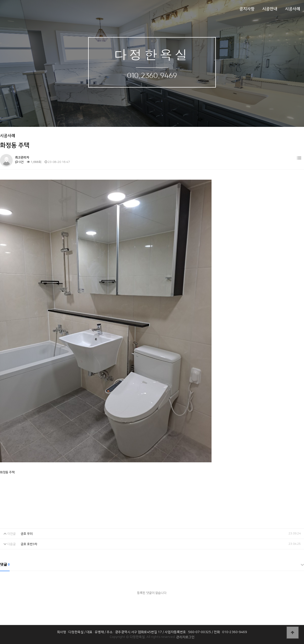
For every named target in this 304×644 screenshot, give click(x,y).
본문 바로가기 (0, 0)
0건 (19, 162)
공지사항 (247, 9)
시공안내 (270, 9)
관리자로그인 (185, 637)
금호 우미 (27, 534)
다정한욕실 (152, 54)
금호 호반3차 (29, 544)
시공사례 (293, 9)
